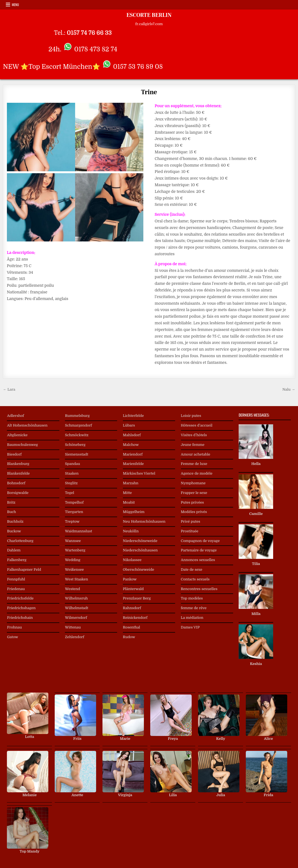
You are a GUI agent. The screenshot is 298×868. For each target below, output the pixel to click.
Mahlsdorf (132, 435)
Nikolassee (132, 560)
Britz (11, 502)
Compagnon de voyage (200, 541)
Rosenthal (132, 627)
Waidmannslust (78, 531)
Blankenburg (18, 464)
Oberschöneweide (139, 570)
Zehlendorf (75, 637)
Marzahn (131, 483)
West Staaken (77, 579)
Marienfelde (133, 464)
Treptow (72, 521)
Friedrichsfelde (20, 598)
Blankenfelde (18, 473)
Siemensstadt (77, 454)
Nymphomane (193, 483)
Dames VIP (190, 627)
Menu (15, 5)
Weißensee (74, 570)
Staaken (72, 473)
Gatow (12, 637)
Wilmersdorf (76, 618)
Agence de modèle (197, 473)
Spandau (72, 464)
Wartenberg (75, 550)
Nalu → (289, 389)
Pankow (130, 579)
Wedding (73, 560)
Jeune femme (193, 445)
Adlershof (15, 416)
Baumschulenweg (22, 445)
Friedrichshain (20, 618)
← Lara (9, 389)
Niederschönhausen (140, 550)
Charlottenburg (20, 541)
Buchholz (15, 521)
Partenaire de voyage (199, 550)
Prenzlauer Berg (137, 598)
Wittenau (73, 627)
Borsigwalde (18, 493)
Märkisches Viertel (139, 473)
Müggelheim (134, 512)
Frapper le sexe (194, 493)
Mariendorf (133, 454)
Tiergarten (74, 512)
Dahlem (14, 550)
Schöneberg (75, 445)
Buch (11, 512)
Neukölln (131, 531)
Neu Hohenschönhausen (144, 521)
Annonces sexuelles (198, 560)
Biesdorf (14, 454)
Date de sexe (192, 570)
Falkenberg (17, 560)
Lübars (129, 425)
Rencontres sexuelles (199, 589)
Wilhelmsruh (76, 598)
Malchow (131, 445)
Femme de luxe (194, 464)
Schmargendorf (78, 425)
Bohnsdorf (16, 483)
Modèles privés (194, 512)
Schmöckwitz (77, 435)
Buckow (14, 531)
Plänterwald (133, 589)
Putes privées (192, 502)
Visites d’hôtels (194, 435)
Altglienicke (17, 435)
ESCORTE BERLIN (149, 15)
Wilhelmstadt (77, 608)
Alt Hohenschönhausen (27, 425)
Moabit (129, 502)
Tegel (69, 493)
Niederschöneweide (140, 541)
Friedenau (16, 589)
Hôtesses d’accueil (197, 425)
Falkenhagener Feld (24, 570)
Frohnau (14, 627)
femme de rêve (194, 608)
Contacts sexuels (195, 579)
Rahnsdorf (132, 608)
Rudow (129, 637)
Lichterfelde (133, 416)
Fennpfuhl (16, 579)
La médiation (192, 618)
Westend (72, 589)
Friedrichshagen (21, 608)
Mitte (127, 493)
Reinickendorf (135, 618)
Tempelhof (74, 502)
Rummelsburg (77, 416)
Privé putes (191, 521)
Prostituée (190, 531)
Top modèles (192, 598)
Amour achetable (196, 454)
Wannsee (73, 541)
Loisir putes (191, 416)
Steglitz (71, 483)
